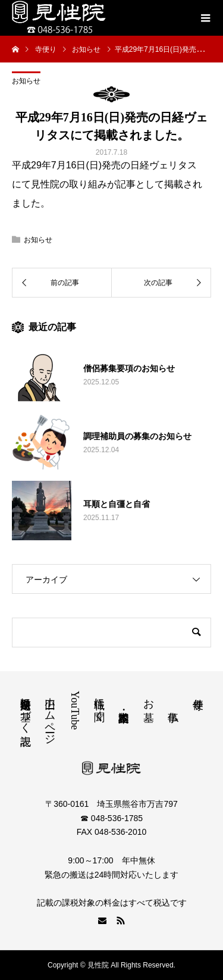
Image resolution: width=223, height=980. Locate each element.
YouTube (75, 710)
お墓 (149, 698)
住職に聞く (99, 703)
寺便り (198, 698)
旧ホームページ (50, 715)
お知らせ (26, 81)
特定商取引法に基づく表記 (26, 709)
